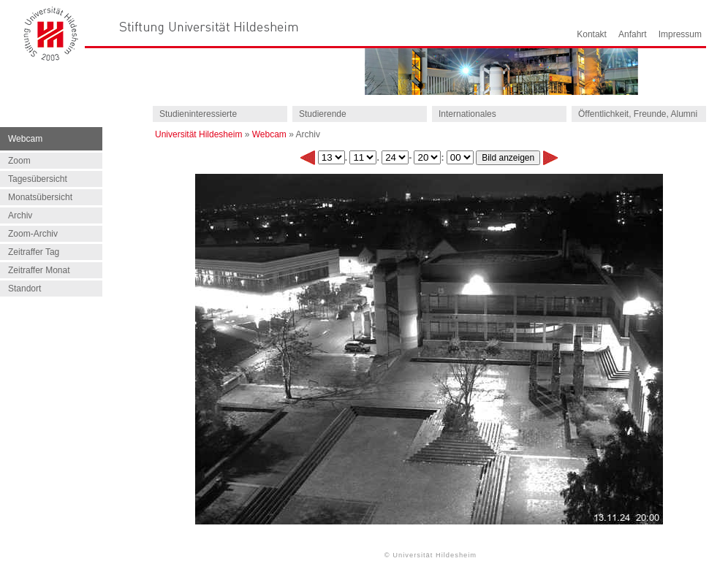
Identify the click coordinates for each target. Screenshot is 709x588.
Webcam (269, 134)
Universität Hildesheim (198, 134)
